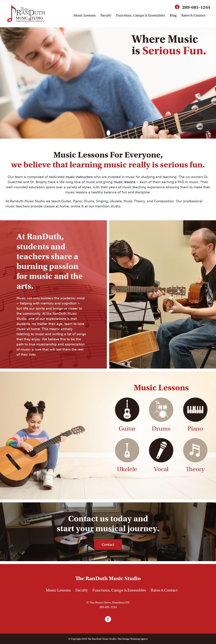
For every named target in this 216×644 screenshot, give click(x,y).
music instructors (79, 177)
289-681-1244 (196, 7)
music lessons (124, 182)
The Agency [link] (133, 639)
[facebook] (108, 619)
